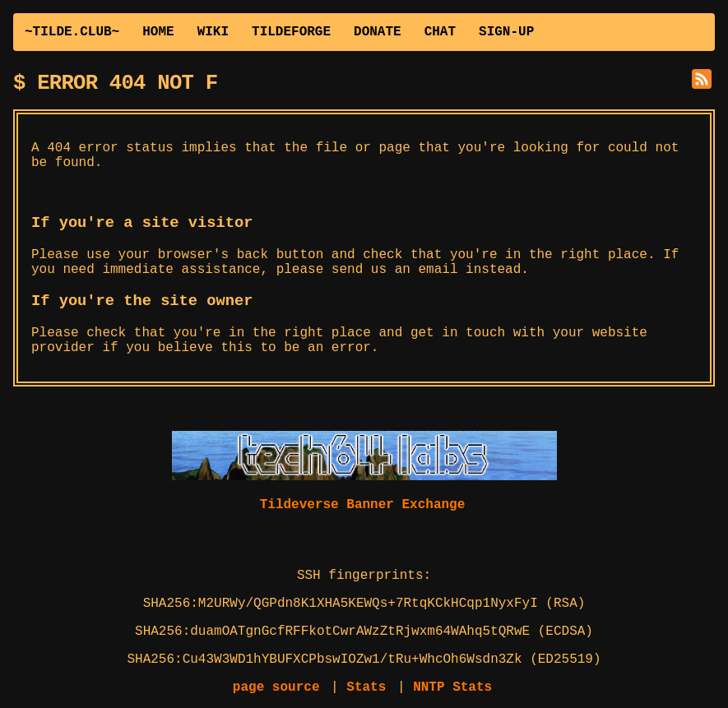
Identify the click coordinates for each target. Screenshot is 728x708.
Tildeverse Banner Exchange (363, 505)
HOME (158, 32)
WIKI (213, 32)
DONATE (378, 32)
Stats (366, 687)
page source (276, 687)
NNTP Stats (452, 687)
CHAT (440, 32)
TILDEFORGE (291, 32)
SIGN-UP (506, 32)
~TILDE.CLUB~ (72, 32)
